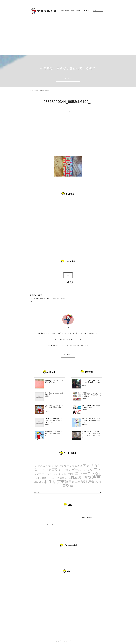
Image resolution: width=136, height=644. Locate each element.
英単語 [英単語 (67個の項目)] (63, 482)
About (73, 11)
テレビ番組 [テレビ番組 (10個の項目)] (68, 474)
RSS (68, 275)
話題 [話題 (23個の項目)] (84, 482)
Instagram (89, 11)
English (62, 11)
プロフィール (68, 355)
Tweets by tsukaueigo (87, 517)
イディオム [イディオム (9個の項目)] (65, 470)
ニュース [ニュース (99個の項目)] (83, 473)
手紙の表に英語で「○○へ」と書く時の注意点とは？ (54, 382)
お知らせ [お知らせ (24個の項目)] (52, 466)
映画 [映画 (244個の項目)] (96, 477)
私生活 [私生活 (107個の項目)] (51, 482)
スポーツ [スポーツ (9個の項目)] (44, 474)
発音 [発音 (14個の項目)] (41, 482)
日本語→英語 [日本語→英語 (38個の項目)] (81, 478)
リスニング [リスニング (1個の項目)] (50, 478)
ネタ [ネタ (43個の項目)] (95, 474)
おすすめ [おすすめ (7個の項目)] (40, 466)
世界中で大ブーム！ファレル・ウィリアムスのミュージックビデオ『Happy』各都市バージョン (92, 435)
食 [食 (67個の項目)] (72, 486)
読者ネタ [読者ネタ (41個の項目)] (95, 482)
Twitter (87, 11)
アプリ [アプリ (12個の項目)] (62, 466)
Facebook (85, 11)
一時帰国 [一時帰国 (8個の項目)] (59, 478)
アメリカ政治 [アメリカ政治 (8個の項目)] (74, 466)
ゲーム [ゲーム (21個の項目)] (76, 470)
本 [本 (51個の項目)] (36, 482)
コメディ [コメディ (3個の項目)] (85, 470)
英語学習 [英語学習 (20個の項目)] (75, 482)
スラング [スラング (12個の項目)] (55, 474)
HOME (32, 90)
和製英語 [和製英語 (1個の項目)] (68, 478)
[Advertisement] (68, 34)
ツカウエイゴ (49, 525)
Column (67, 11)
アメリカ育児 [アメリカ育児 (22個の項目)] (48, 470)
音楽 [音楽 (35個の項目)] (66, 486)
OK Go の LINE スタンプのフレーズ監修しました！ (92, 408)
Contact (78, 11)
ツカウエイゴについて (68, 78)
